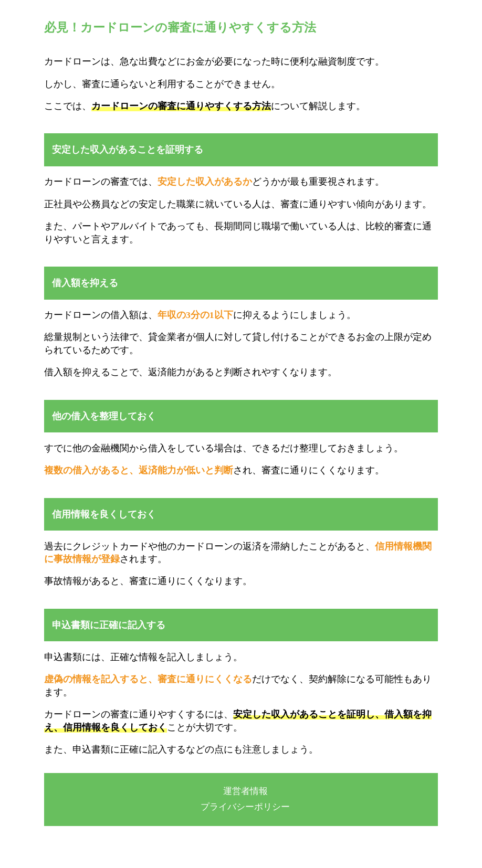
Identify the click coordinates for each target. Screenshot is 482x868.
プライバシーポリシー (245, 807)
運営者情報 (245, 791)
